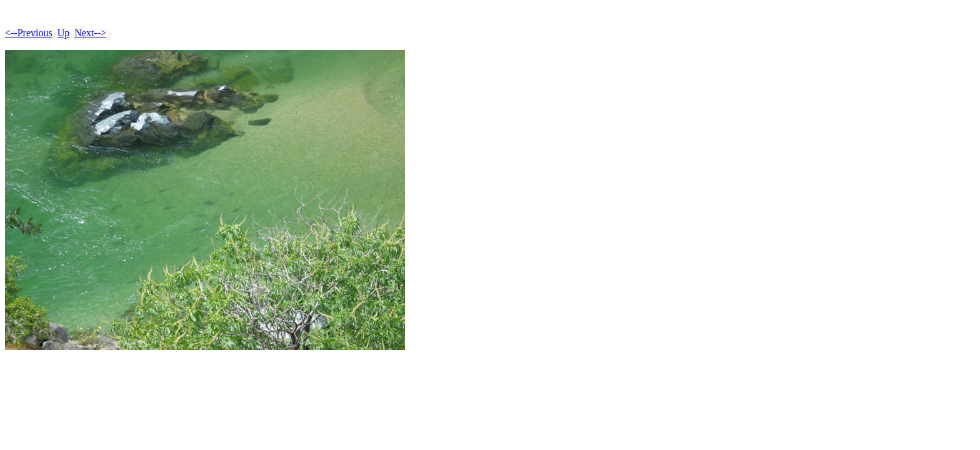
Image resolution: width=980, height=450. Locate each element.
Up (64, 33)
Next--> (90, 33)
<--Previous (29, 33)
